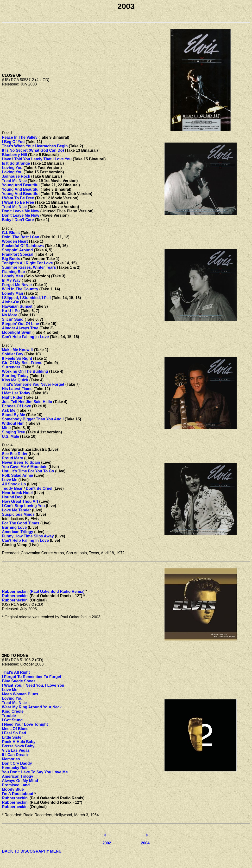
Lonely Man (13, 276)
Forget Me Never (17, 285)
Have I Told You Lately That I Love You (37, 159)
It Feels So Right (17, 358)
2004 (145, 843)
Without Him (13, 423)
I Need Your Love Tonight (25, 724)
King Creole (13, 711)
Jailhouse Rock (16, 176)
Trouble (9, 716)
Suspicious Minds (18, 514)
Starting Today (15, 376)
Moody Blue (13, 789)
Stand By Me (13, 415)
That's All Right (16, 672)
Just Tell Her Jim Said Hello (27, 402)
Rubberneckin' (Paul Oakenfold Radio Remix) (43, 591)
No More (10, 315)
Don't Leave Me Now (21, 211)
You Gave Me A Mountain (25, 467)
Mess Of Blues (15, 729)
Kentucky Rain (15, 768)
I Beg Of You (13, 142)
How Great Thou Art (20, 501)
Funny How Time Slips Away (28, 536)
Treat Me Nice (14, 181)
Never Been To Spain (21, 462)
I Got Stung (12, 720)
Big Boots (11, 259)
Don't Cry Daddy (17, 763)
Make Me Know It (17, 350)
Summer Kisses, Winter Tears (29, 267)
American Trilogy (18, 532)
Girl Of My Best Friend (22, 363)
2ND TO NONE (15, 656)
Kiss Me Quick (15, 380)
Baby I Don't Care (18, 220)
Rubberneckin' (15, 596)
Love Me (10, 480)
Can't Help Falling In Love (25, 337)
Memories (11, 759)
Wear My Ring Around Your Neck (32, 707)
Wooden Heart (15, 241)
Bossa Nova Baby (18, 746)
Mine (6, 428)
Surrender (11, 367)
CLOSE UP (12, 75)
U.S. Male (10, 436)
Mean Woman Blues (20, 694)
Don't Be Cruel (39, 488)
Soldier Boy (13, 354)
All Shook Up (14, 484)
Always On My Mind (20, 781)
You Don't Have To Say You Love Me (35, 772)
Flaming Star (14, 272)
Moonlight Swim (17, 332)
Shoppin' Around (17, 250)
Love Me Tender (16, 510)
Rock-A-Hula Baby (19, 742)
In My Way (11, 280)
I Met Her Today (16, 393)
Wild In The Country (20, 289)
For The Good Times (21, 523)
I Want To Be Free (18, 198)
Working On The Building (25, 371)
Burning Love (14, 527)
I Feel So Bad (14, 733)
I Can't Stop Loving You (23, 506)
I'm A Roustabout (18, 794)
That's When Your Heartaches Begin (35, 146)
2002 (107, 843)
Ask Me (9, 410)
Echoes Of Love (16, 406)
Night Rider (12, 397)
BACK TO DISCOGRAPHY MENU (32, 851)
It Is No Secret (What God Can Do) (33, 150)
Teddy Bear (12, 488)
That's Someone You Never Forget (33, 384)
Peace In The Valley (20, 137)
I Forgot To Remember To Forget (32, 677)
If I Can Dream (15, 755)
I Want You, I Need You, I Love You (33, 685)
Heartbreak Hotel (17, 493)
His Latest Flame (17, 389)
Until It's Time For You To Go (28, 471)
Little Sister (12, 737)
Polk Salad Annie (17, 475)
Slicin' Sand (13, 319)
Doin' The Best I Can (21, 237)
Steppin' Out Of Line (20, 324)
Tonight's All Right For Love (27, 263)
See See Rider (15, 454)
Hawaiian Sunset (17, 306)
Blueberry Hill (14, 155)
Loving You (12, 168)
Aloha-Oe (10, 302)
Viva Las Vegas (16, 750)
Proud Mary (13, 458)
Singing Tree (13, 432)
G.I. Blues (11, 233)
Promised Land (16, 785)
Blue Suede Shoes (19, 681)
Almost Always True (20, 328)
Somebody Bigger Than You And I (33, 419)
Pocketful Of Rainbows (23, 246)
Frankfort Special (18, 254)
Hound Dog (12, 497)
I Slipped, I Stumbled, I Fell (26, 298)
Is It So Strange (16, 163)
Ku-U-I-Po (11, 311)
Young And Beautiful (21, 185)
